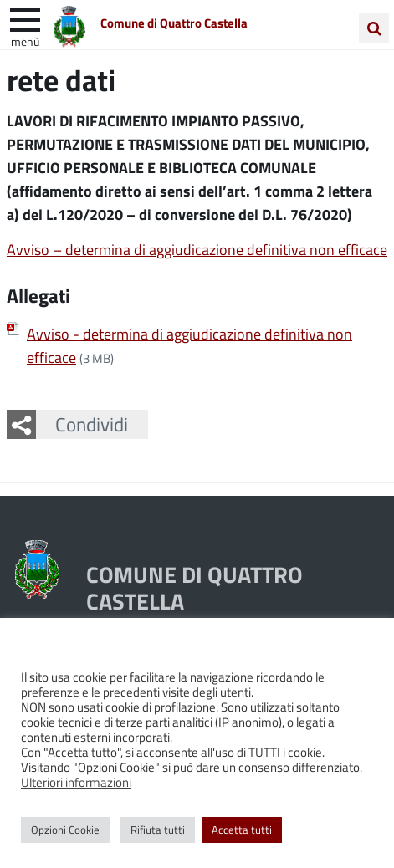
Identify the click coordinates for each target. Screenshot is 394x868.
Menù (25, 41)
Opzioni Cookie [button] (65, 830)
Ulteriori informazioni (76, 782)
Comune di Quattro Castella (174, 23)
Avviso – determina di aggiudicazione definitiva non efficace (197, 249)
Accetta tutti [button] (242, 830)
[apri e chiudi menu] (25, 18)
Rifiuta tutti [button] (158, 830)
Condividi (92, 424)
